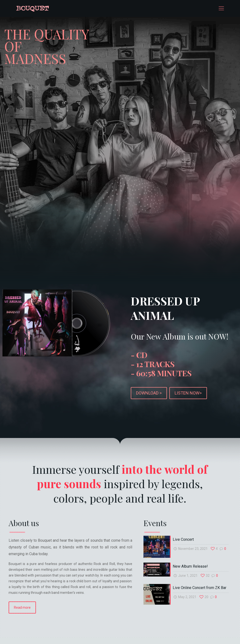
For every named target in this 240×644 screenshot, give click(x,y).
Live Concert (183, 537)
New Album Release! (190, 564)
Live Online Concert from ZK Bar (200, 585)
